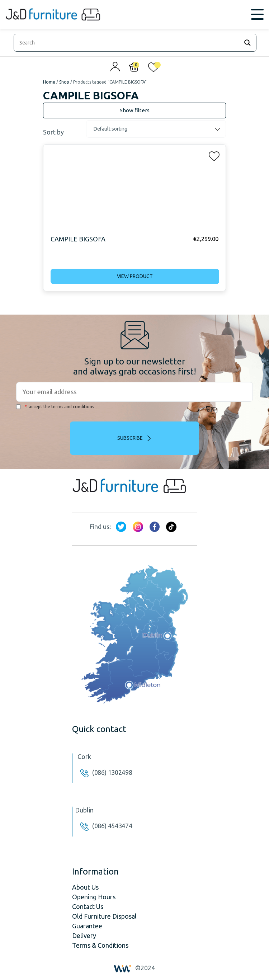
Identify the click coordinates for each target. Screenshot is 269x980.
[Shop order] (156, 129)
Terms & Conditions (100, 945)
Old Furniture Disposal (104, 916)
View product (135, 276)
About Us (85, 887)
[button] (212, 155)
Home (49, 82)
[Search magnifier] (247, 43)
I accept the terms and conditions (55, 407)
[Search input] (128, 43)
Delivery (84, 936)
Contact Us (88, 906)
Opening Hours (94, 897)
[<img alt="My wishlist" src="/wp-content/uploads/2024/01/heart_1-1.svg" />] (154, 69)
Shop (64, 82)
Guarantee (87, 926)
